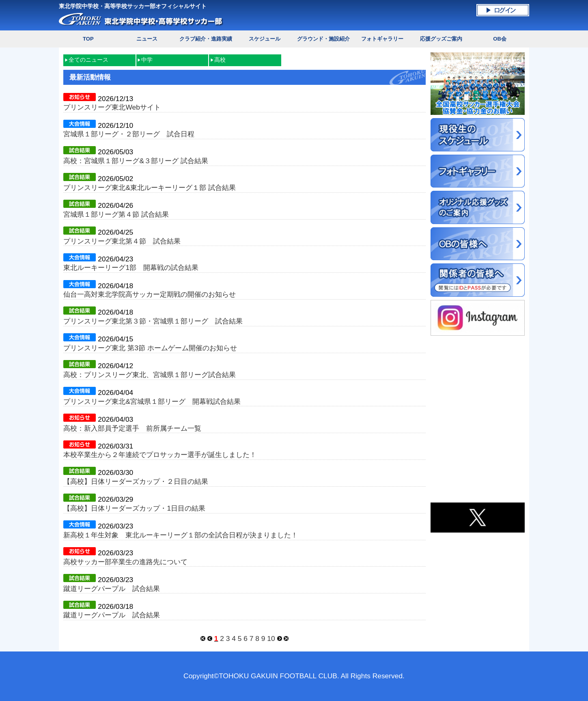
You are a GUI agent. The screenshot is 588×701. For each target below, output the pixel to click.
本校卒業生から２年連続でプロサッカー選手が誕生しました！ (160, 455)
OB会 (500, 39)
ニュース (147, 39)
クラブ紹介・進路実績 (206, 39)
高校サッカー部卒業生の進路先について (125, 562)
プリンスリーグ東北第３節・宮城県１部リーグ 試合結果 (153, 321)
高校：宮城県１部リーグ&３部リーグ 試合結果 (136, 161)
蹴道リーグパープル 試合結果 (112, 589)
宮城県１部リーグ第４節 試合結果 (116, 214)
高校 (220, 60)
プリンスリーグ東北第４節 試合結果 (122, 241)
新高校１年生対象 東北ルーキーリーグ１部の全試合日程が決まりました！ (181, 535)
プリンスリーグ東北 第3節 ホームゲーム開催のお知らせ (150, 348)
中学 (147, 60)
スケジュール (265, 39)
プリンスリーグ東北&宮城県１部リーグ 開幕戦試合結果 (152, 401)
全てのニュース (88, 60)
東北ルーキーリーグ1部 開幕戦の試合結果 (131, 267)
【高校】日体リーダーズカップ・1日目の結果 (134, 508)
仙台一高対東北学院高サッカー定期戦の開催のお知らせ (150, 294)
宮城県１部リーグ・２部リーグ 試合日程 (129, 134)
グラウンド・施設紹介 (323, 39)
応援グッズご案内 (441, 39)
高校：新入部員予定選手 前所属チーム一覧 (132, 428)
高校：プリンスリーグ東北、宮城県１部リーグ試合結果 (150, 375)
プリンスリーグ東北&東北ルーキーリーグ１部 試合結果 (149, 188)
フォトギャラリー (382, 39)
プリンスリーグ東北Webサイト (112, 107)
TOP (88, 39)
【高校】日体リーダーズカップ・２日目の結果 (136, 481)
